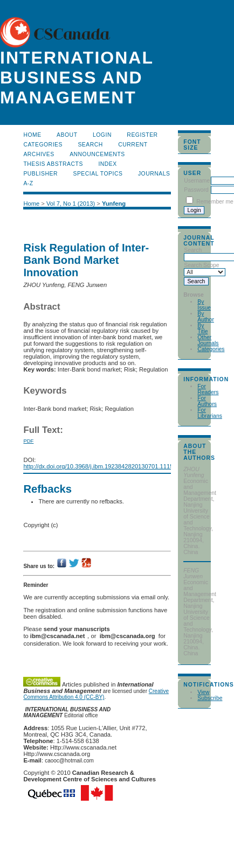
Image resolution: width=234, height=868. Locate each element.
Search (90, 145)
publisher (40, 174)
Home (32, 135)
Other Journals (208, 340)
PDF (28, 441)
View (203, 692)
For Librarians (210, 413)
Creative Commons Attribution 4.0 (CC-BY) (96, 694)
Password (196, 190)
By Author (206, 317)
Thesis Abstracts (53, 164)
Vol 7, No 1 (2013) (71, 204)
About (67, 135)
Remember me (215, 202)
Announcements (97, 154)
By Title (202, 328)
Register (142, 135)
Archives (39, 154)
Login (102, 135)
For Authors (207, 401)
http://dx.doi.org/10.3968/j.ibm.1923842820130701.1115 (98, 466)
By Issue (204, 305)
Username (197, 181)
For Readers (208, 389)
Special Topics (98, 174)
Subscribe (210, 698)
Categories (211, 349)
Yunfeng (114, 204)
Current (133, 145)
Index (107, 164)
